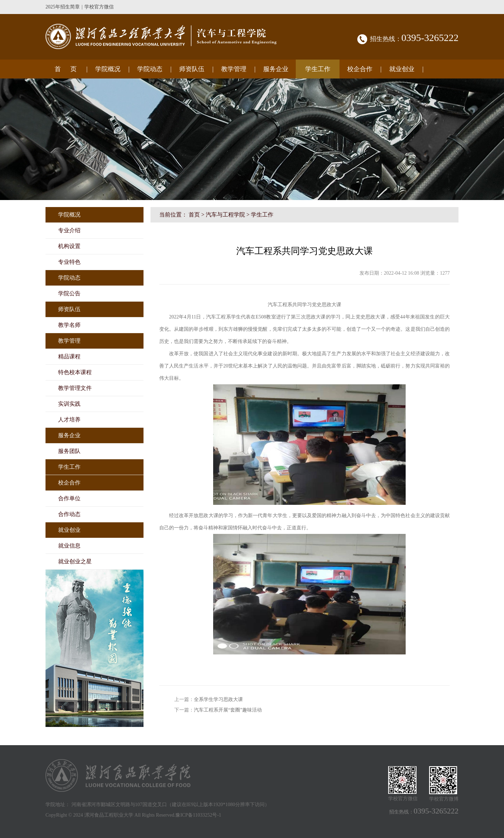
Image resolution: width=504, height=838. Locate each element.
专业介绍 (69, 230)
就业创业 (402, 69)
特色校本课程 (75, 372)
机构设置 (69, 246)
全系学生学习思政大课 (218, 699)
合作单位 (69, 498)
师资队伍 (192, 69)
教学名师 (69, 325)
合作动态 (69, 514)
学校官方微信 (99, 7)
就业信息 (69, 546)
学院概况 (108, 69)
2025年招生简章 (63, 7)
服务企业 (276, 69)
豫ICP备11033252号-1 (198, 815)
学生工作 (318, 69)
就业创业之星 (75, 561)
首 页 (66, 69)
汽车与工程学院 (225, 215)
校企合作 (360, 69)
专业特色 (69, 262)
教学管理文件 (75, 388)
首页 (194, 215)
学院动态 (150, 69)
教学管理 (234, 69)
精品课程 (69, 356)
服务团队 (69, 451)
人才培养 (69, 420)
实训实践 (69, 404)
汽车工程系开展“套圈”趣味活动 (228, 710)
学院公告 (69, 293)
